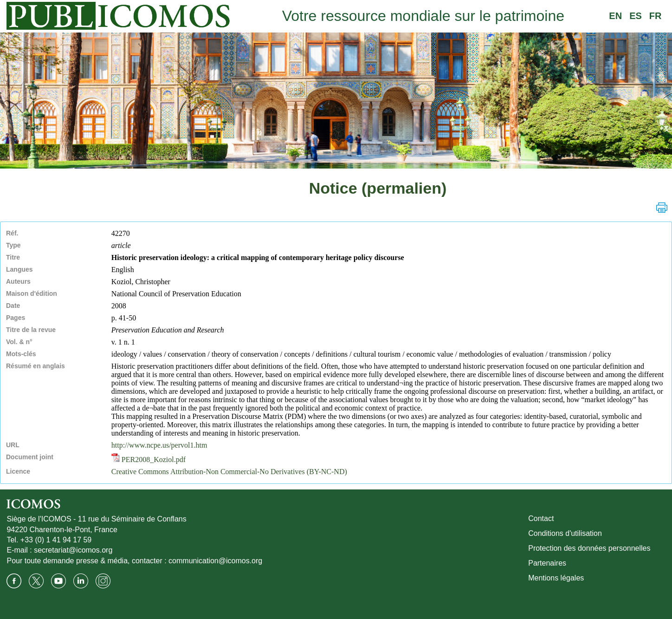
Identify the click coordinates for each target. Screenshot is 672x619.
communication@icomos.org (215, 561)
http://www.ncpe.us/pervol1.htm (159, 445)
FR (656, 16)
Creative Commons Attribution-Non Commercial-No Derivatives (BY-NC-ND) (229, 472)
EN (615, 16)
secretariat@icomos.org (73, 550)
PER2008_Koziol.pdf (149, 459)
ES (636, 16)
